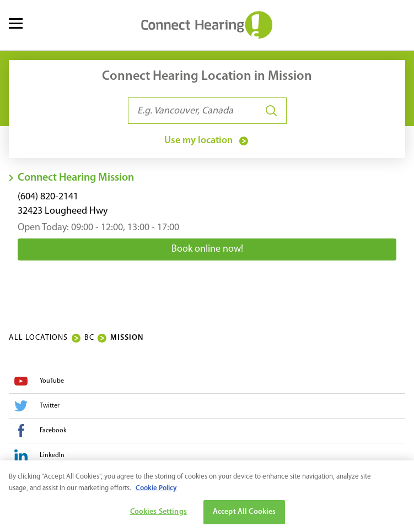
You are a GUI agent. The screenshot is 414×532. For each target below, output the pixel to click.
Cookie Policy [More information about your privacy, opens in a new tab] (156, 490)
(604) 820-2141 (48, 197)
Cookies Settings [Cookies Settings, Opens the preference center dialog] (158, 514)
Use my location (207, 141)
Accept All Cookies (244, 514)
